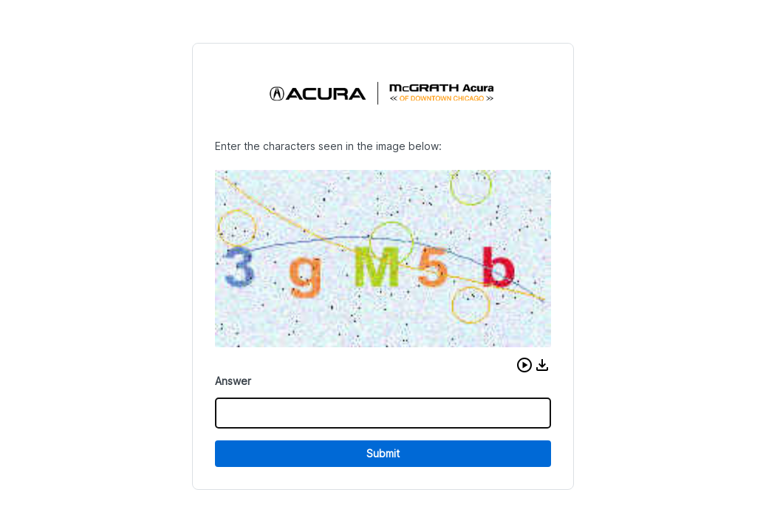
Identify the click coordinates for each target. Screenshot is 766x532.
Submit (383, 453)
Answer (233, 381)
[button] (524, 365)
